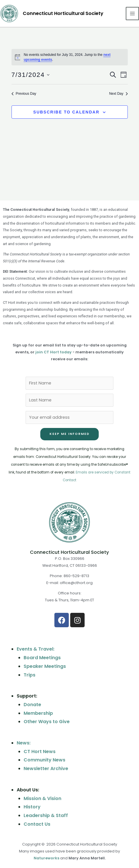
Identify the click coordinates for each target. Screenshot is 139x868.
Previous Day (24, 94)
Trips (29, 675)
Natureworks (46, 858)
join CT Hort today (54, 352)
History (32, 807)
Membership (38, 713)
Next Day (118, 94)
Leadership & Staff (46, 815)
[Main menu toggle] (132, 14)
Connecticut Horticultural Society (63, 13)
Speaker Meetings (45, 666)
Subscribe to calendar (66, 112)
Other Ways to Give (47, 722)
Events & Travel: (36, 649)
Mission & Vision (42, 798)
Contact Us (37, 824)
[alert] (70, 57)
